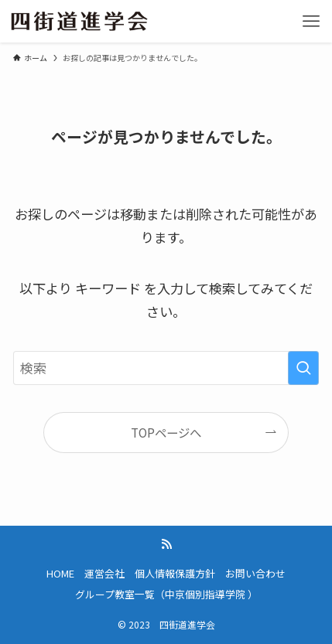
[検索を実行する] (303, 368)
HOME (60, 573)
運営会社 (104, 573)
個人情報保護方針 (175, 573)
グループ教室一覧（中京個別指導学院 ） (166, 594)
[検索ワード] (166, 368)
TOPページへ (166, 432)
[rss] (166, 544)
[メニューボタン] (311, 21)
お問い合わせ (255, 573)
